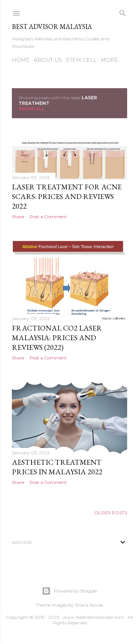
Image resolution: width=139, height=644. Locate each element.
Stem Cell (81, 60)
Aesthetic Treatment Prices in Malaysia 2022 (57, 467)
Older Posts (111, 513)
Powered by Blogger (70, 591)
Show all (32, 109)
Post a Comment (48, 217)
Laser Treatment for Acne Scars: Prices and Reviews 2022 (67, 196)
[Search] (123, 12)
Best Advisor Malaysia (52, 26)
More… (111, 60)
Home (21, 60)
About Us (48, 60)
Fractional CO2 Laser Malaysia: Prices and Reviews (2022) (57, 338)
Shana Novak (89, 605)
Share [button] (18, 217)
